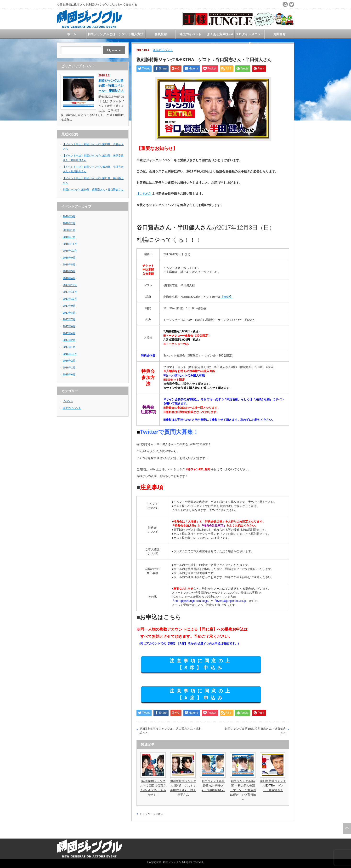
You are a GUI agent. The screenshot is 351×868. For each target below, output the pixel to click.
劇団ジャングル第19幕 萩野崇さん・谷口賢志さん (93, 190)
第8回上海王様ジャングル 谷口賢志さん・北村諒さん (171, 731)
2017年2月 (69, 340)
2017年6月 (69, 326)
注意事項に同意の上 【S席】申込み (201, 664)
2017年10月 (70, 299)
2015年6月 (69, 374)
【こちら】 (144, 194)
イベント (68, 401)
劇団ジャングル (172, 862)
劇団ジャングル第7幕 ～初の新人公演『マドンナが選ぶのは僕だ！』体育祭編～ (243, 790)
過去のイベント (190, 34)
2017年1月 (69, 347)
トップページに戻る (151, 814)
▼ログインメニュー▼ (250, 35)
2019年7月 (69, 237)
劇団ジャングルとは (101, 34)
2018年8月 (69, 264)
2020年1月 (69, 230)
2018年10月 (70, 251)
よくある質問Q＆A (220, 34)
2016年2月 (69, 361)
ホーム (72, 34)
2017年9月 (69, 306)
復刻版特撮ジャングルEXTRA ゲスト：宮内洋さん (273, 786)
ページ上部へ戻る (347, 828)
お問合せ (279, 34)
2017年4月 (69, 333)
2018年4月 (69, 278)
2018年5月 (69, 271)
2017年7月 (69, 319)
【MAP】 (227, 297)
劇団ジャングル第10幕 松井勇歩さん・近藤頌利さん (255, 731)
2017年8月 (69, 313)
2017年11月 (70, 292)
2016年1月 (69, 368)
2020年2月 (69, 223)
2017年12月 (70, 285)
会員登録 (161, 34)
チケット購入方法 (131, 34)
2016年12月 (70, 354)
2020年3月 (69, 216)
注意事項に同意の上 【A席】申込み (201, 694)
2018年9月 (69, 258)
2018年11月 (70, 244)
